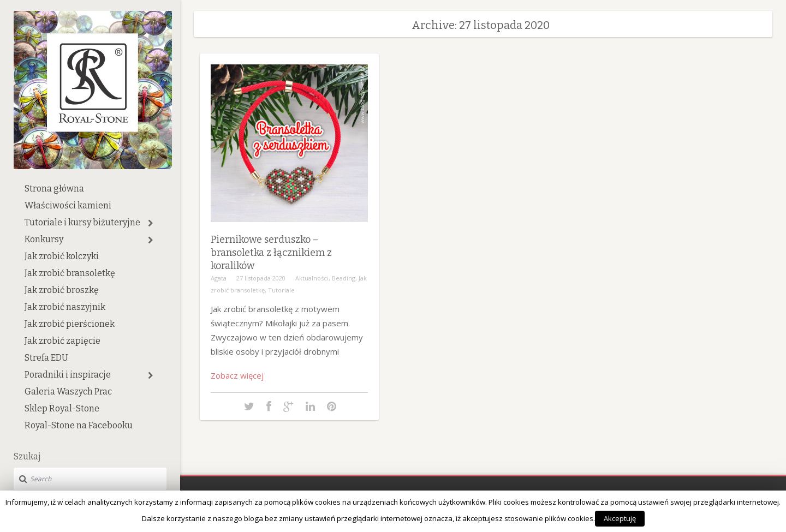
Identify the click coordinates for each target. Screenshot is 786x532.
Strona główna (54, 189)
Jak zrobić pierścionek (70, 324)
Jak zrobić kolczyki (62, 256)
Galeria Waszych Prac (68, 391)
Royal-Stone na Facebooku (79, 425)
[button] (150, 223)
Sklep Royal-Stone (62, 408)
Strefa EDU (46, 358)
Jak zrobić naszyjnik (65, 307)
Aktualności (312, 278)
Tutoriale (281, 290)
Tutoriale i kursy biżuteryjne (82, 222)
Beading (344, 278)
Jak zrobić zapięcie (62, 341)
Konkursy (44, 239)
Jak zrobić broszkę (62, 290)
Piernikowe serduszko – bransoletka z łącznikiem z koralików (271, 253)
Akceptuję (620, 518)
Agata (219, 278)
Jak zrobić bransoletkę (70, 273)
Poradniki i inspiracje (68, 375)
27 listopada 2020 (261, 278)
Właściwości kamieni (68, 205)
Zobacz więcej (237, 375)
